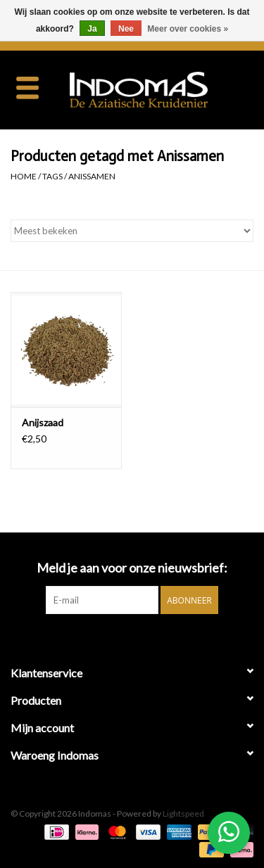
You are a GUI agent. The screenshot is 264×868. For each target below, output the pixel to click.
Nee (126, 29)
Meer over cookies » (188, 29)
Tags (52, 176)
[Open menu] (27, 87)
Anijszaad (43, 422)
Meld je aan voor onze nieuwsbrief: (132, 568)
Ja (92, 29)
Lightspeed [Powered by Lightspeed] (183, 813)
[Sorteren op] (132, 231)
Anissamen (92, 176)
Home (24, 176)
